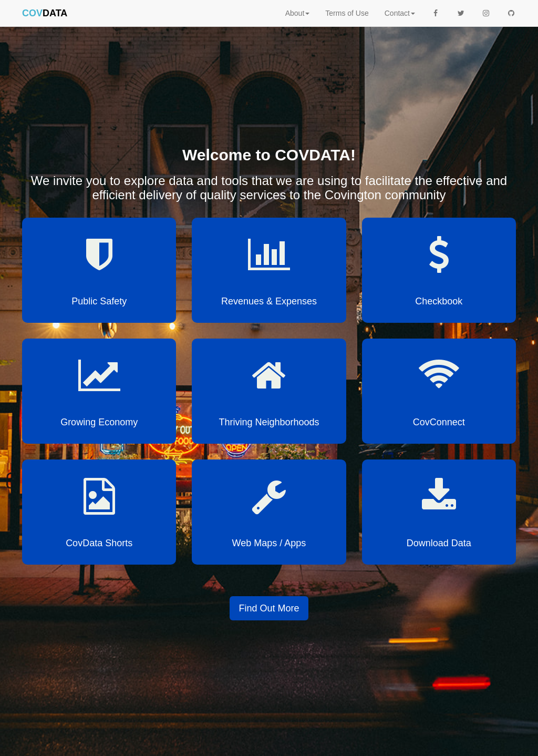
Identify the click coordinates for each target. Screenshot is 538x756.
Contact (400, 13)
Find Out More (269, 608)
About (298, 13)
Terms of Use (347, 13)
